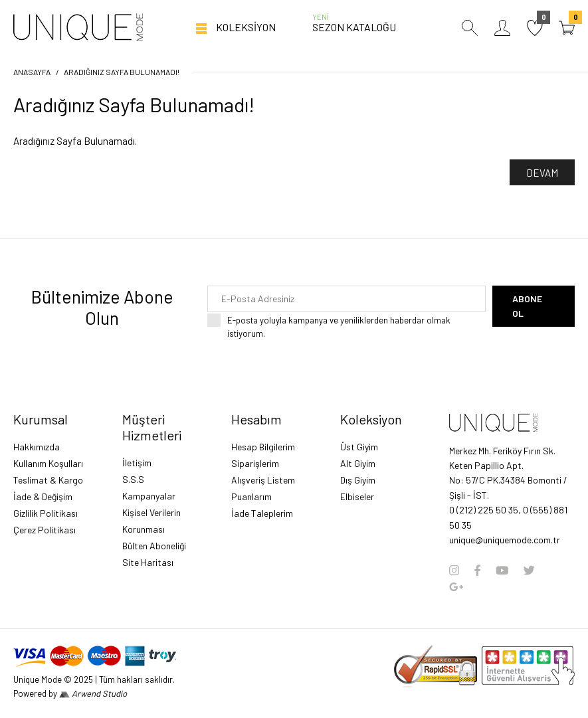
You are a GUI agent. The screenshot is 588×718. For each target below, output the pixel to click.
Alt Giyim (358, 463)
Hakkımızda (37, 447)
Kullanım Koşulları (48, 463)
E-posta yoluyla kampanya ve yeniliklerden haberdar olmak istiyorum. (356, 326)
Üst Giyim (359, 447)
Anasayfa (32, 72)
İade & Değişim (43, 496)
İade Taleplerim (262, 513)
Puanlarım (251, 496)
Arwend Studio (93, 693)
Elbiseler (357, 496)
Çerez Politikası (45, 530)
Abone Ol (527, 306)
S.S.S (133, 479)
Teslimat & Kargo (48, 480)
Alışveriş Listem (263, 480)
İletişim (137, 463)
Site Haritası (148, 562)
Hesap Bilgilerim (263, 447)
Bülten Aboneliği (154, 546)
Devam (542, 173)
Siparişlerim (255, 463)
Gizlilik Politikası (46, 513)
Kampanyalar (149, 496)
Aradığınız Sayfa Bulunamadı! (122, 72)
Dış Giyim (358, 480)
